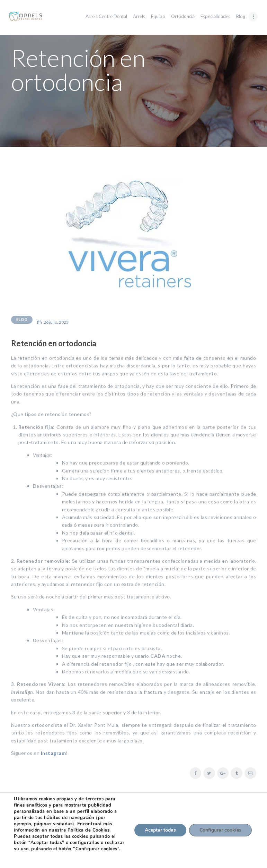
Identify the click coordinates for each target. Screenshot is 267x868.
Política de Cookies (89, 830)
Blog (22, 319)
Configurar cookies (220, 830)
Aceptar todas (160, 830)
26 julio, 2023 (56, 322)
